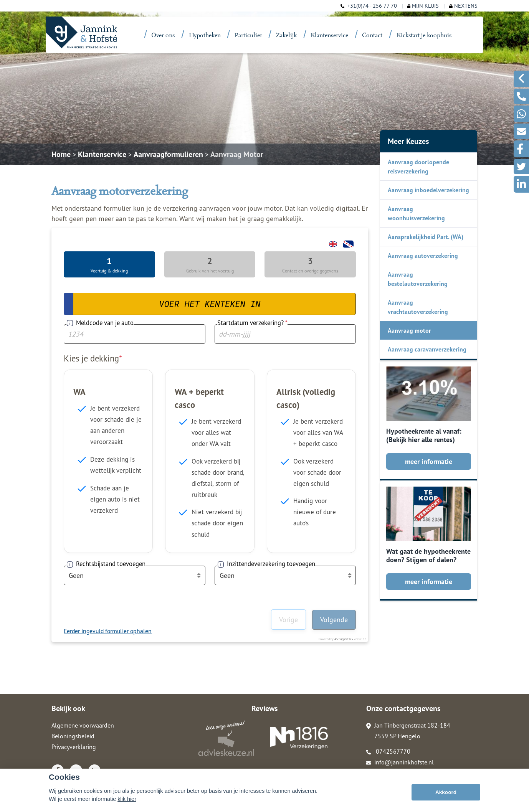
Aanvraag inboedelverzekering (428, 190)
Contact (372, 35)
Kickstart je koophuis (424, 35)
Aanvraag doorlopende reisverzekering (418, 167)
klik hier (127, 799)
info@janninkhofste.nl (400, 762)
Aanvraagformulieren (168, 154)
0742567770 (388, 751)
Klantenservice (329, 35)
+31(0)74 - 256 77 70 (372, 6)
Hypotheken (205, 35)
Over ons (163, 35)
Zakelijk (286, 35)
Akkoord (446, 792)
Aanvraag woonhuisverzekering (416, 213)
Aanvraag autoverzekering (423, 256)
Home (61, 154)
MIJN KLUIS (423, 6)
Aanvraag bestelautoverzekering (418, 279)
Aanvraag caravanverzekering (427, 349)
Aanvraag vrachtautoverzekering (418, 307)
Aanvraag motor (409, 330)
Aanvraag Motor (237, 154)
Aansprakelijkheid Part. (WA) (426, 237)
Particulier (248, 35)
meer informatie (429, 461)
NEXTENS (463, 6)
